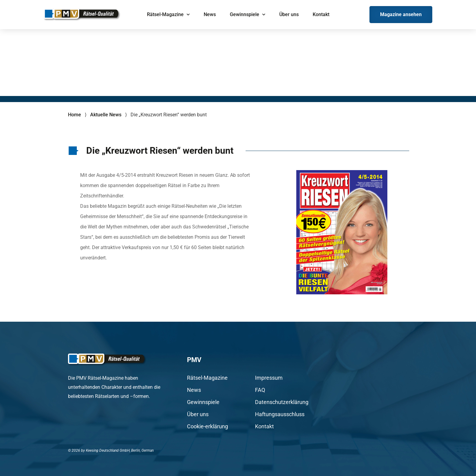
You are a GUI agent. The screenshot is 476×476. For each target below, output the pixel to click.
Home (75, 115)
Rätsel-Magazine (168, 14)
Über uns (289, 14)
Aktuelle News (106, 115)
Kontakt (321, 14)
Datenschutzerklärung (282, 402)
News (210, 14)
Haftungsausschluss (280, 414)
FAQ (260, 390)
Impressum (269, 378)
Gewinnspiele (248, 14)
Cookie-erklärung (207, 426)
